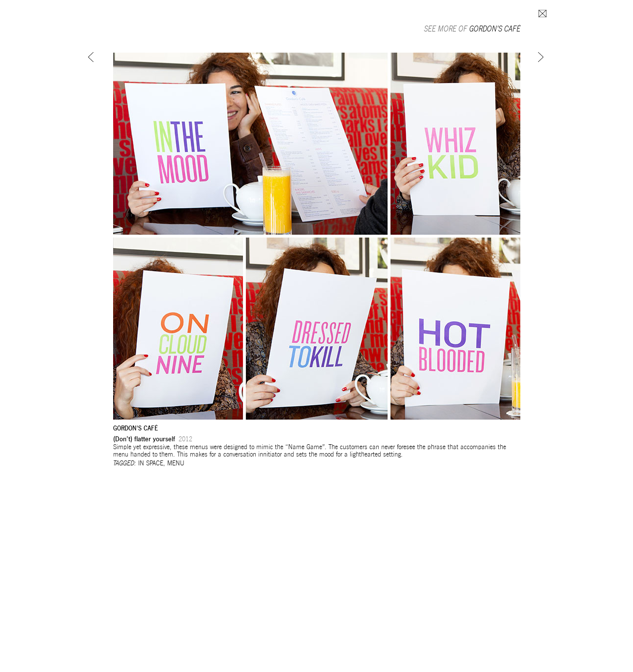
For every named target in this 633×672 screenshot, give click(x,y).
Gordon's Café (495, 29)
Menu (176, 463)
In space (151, 463)
